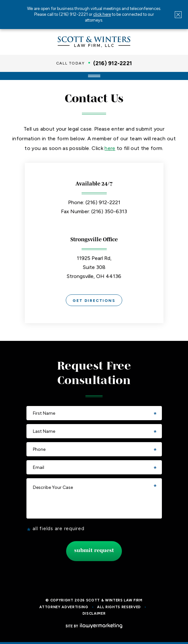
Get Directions (94, 301)
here (110, 148)
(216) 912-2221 (113, 63)
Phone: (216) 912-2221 (94, 202)
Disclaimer (94, 614)
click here (102, 14)
